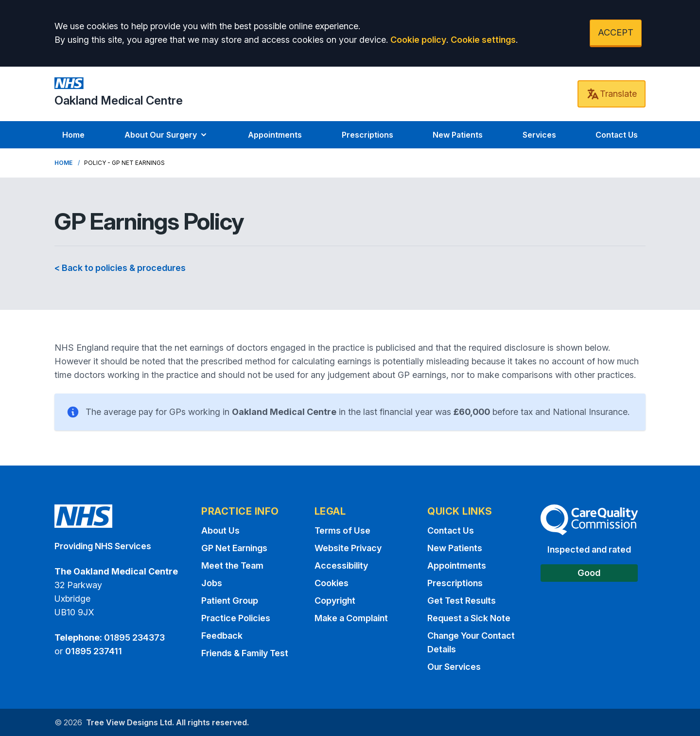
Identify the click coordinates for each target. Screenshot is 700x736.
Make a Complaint (351, 618)
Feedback (222, 636)
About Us (220, 530)
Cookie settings (483, 40)
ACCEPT (616, 32)
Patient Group (230, 601)
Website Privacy (348, 548)
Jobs (212, 583)
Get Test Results (462, 601)
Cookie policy (418, 40)
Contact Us (617, 135)
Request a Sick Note (469, 618)
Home (73, 135)
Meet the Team (232, 565)
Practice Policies (236, 618)
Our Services (454, 667)
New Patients (458, 135)
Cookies (332, 583)
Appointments (275, 135)
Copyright (335, 601)
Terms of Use (342, 530)
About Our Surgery (166, 135)
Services (539, 135)
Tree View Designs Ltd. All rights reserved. (167, 722)
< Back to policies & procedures (120, 268)
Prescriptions (367, 135)
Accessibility (341, 565)
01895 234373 (134, 637)
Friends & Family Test (245, 653)
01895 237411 (94, 651)
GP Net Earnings (234, 548)
